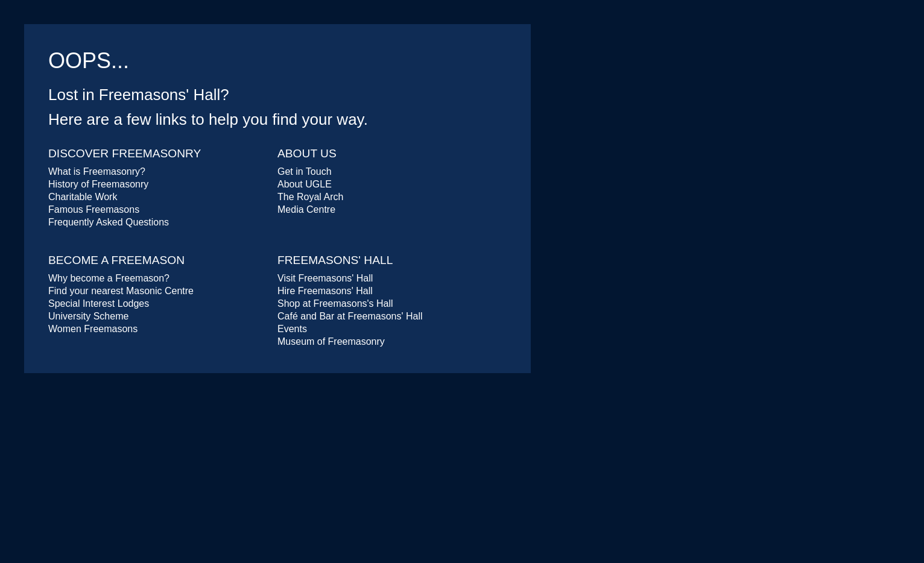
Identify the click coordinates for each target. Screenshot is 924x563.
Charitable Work (83, 197)
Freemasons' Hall (335, 260)
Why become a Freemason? (109, 278)
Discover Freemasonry (125, 153)
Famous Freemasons (94, 209)
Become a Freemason (116, 260)
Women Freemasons (93, 329)
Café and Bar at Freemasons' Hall (350, 316)
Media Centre (306, 209)
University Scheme (88, 316)
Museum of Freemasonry (331, 341)
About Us (307, 153)
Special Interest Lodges (99, 304)
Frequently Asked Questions (109, 222)
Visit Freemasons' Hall (325, 278)
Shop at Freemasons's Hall (335, 304)
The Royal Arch (310, 197)
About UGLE (305, 184)
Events (292, 329)
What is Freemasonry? (97, 171)
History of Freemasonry (98, 184)
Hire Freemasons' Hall (325, 291)
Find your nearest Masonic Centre (121, 291)
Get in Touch (305, 171)
